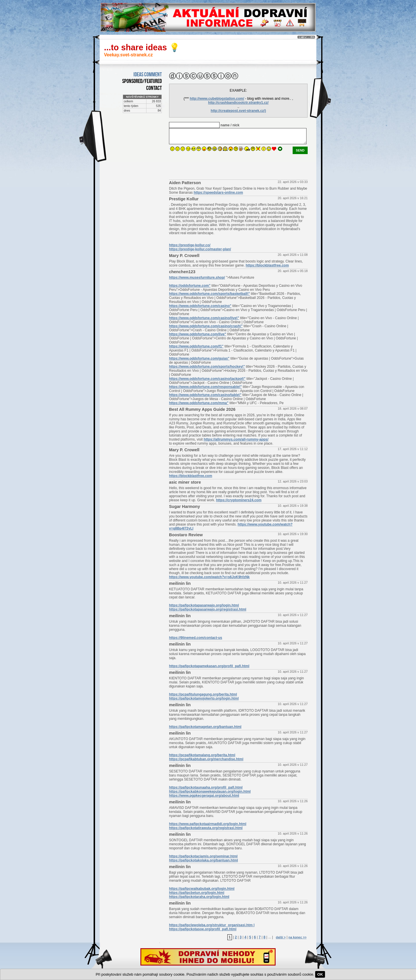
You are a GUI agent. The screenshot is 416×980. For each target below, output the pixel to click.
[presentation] (213, 165)
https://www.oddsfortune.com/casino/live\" (204, 318)
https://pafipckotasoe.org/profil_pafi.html (203, 929)
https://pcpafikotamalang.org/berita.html (202, 755)
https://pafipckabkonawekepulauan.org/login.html (210, 792)
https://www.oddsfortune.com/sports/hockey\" (207, 367)
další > (281, 937)
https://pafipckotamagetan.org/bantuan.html (205, 727)
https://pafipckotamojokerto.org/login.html (204, 698)
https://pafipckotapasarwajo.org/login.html (204, 605)
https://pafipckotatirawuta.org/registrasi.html (206, 828)
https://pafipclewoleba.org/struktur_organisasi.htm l (212, 925)
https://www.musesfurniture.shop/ (197, 278)
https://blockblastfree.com (267, 265)
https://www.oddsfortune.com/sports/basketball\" (209, 294)
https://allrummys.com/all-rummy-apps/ (236, 439)
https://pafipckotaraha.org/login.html (199, 897)
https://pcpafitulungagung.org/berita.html (203, 694)
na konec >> (298, 937)
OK (320, 974)
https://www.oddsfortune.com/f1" (196, 346)
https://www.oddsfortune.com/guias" (199, 358)
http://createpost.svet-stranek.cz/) (238, 111)
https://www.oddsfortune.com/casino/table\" (205, 395)
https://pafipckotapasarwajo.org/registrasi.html (208, 609)
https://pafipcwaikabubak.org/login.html (202, 889)
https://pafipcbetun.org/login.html (197, 893)
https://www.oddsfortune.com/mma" (199, 403)
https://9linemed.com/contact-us (196, 638)
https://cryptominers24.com (239, 500)
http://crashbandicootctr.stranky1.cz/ (238, 103)
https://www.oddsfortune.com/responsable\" (205, 387)
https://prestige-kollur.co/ (190, 245)
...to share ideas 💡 (142, 47)
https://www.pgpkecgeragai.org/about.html (204, 796)
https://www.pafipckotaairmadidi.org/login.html (208, 824)
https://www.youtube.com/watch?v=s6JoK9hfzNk (209, 577)
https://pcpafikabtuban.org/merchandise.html (206, 759)
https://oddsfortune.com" (190, 286)
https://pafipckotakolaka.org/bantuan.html (204, 860)
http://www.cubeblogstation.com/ (217, 99)
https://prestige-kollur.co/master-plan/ (200, 249)
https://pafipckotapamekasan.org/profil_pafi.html (209, 666)
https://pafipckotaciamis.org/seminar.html (203, 856)
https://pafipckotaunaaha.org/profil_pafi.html (206, 787)
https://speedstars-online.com (218, 193)
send (300, 150)
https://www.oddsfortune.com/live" (198, 334)
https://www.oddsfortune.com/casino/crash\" (206, 326)
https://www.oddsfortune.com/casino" (200, 306)
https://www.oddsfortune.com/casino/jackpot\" (207, 379)
